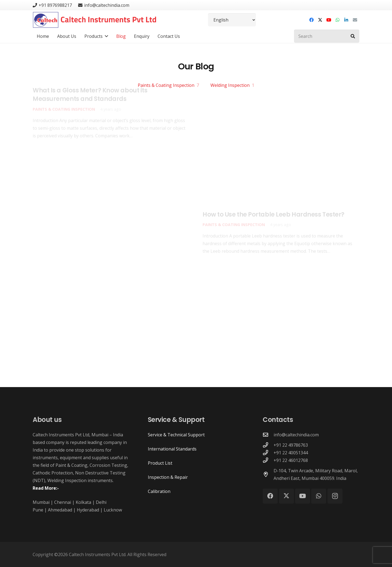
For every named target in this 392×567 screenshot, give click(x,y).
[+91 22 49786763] (268, 445)
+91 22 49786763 (291, 445)
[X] (320, 20)
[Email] (355, 20)
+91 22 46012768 (291, 460)
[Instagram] (335, 496)
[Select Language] (232, 20)
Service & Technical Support (176, 435)
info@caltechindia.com (296, 435)
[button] (105, 36)
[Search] (327, 36)
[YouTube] (329, 20)
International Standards (172, 449)
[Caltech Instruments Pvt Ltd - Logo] (95, 20)
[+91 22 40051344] (268, 453)
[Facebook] (311, 20)
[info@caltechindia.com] (268, 435)
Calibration (159, 491)
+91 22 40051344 (291, 453)
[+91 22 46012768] (268, 460)
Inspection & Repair (168, 477)
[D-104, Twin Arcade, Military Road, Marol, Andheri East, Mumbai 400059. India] (268, 474)
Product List (160, 463)
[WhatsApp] (338, 20)
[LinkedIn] (346, 20)
